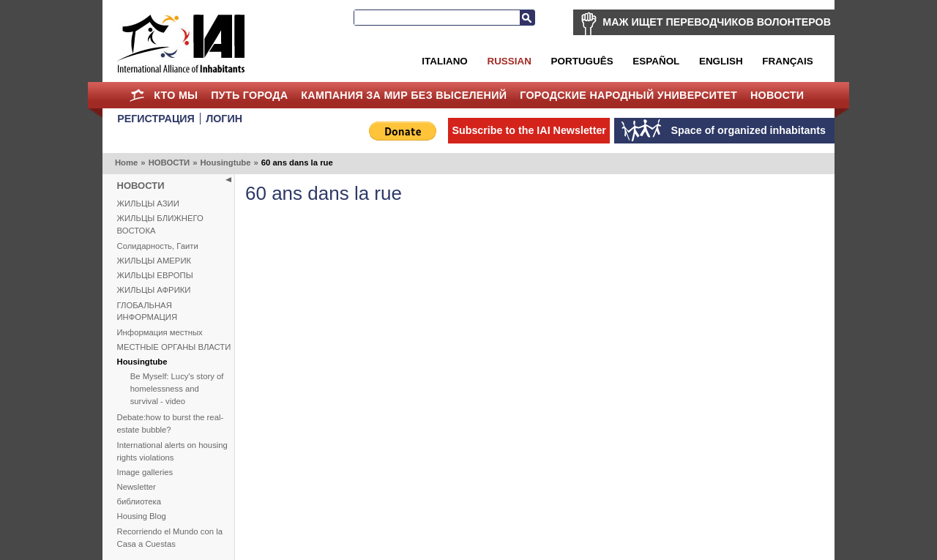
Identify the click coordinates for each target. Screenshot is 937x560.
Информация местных (160, 332)
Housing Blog (142, 516)
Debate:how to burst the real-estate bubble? (171, 423)
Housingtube (225, 163)
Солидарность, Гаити (158, 246)
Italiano (444, 61)
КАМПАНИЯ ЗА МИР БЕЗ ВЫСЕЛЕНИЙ (404, 95)
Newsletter (137, 487)
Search (527, 18)
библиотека (139, 501)
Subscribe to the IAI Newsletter (529, 130)
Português (582, 61)
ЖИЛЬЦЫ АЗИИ (148, 204)
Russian (509, 61)
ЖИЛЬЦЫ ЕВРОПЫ (155, 275)
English (721, 61)
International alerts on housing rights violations (172, 451)
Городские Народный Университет (628, 95)
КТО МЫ (176, 95)
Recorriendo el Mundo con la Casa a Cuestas (170, 538)
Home (137, 95)
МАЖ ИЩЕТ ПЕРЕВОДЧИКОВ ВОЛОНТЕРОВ (717, 22)
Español (656, 61)
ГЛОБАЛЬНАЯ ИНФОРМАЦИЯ (148, 311)
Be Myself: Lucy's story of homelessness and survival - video (177, 389)
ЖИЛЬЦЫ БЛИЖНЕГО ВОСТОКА (160, 224)
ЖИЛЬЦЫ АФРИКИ (154, 290)
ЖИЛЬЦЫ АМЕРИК (154, 261)
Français (787, 61)
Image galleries (145, 472)
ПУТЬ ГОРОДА (249, 95)
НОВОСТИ (777, 95)
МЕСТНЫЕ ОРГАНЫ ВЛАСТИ (174, 347)
